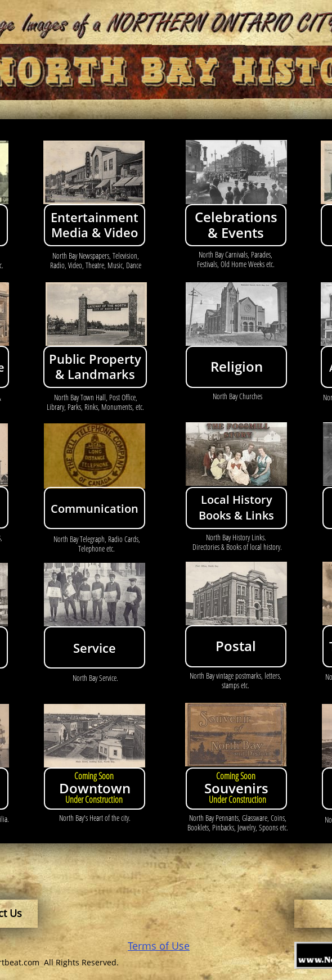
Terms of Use (159, 946)
